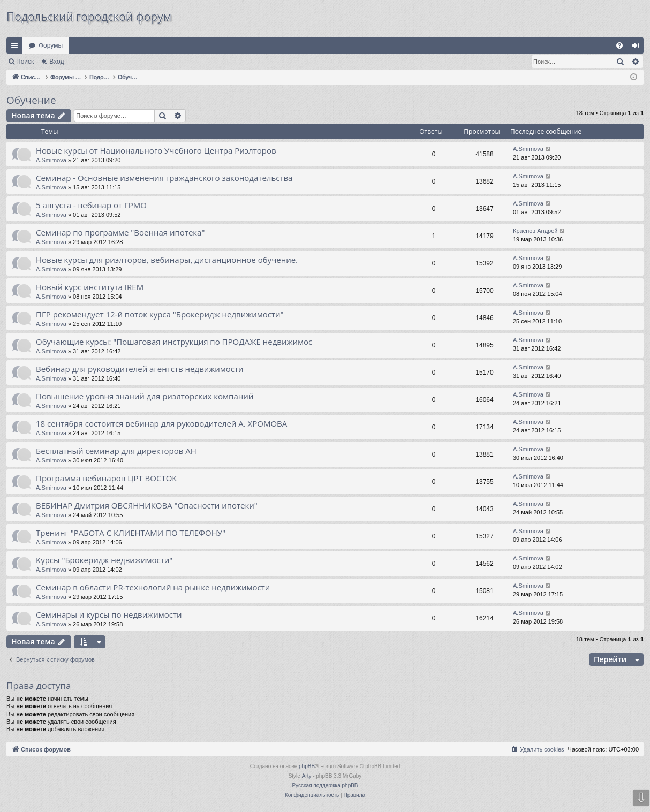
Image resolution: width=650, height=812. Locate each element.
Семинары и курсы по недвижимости (109, 614)
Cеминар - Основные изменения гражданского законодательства (164, 178)
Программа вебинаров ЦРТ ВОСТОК (107, 478)
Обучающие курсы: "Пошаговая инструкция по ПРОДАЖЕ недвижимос (174, 342)
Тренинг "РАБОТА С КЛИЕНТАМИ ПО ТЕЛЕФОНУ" (131, 533)
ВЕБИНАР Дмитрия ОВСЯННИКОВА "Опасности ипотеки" (147, 505)
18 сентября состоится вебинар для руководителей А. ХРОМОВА (161, 423)
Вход (56, 62)
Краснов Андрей (535, 231)
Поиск (25, 62)
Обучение (31, 100)
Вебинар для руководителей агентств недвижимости (140, 369)
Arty (307, 776)
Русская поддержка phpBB (325, 786)
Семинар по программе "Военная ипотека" (120, 232)
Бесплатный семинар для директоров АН (116, 451)
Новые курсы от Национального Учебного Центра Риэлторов (156, 150)
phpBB (307, 766)
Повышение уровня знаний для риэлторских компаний (145, 396)
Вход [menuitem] (638, 48)
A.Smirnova (51, 160)
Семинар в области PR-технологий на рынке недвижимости (153, 587)
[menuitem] (619, 45)
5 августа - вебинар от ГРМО (91, 205)
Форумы (51, 45)
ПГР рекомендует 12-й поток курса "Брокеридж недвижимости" (160, 314)
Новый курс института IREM (90, 287)
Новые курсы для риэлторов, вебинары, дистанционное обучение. (167, 260)
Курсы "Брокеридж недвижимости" (104, 560)
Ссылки (17, 48)
